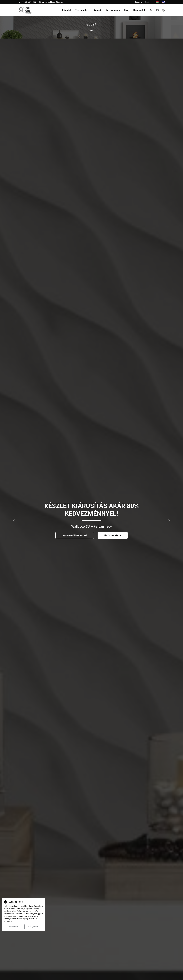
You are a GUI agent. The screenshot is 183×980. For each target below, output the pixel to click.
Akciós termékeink (113, 535)
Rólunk (97, 10)
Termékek (81, 10)
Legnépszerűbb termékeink (75, 535)
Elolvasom (13, 927)
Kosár (149, 2)
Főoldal (66, 10)
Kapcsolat (139, 10)
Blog (127, 10)
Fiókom (139, 2)
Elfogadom (33, 927)
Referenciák (113, 10)
